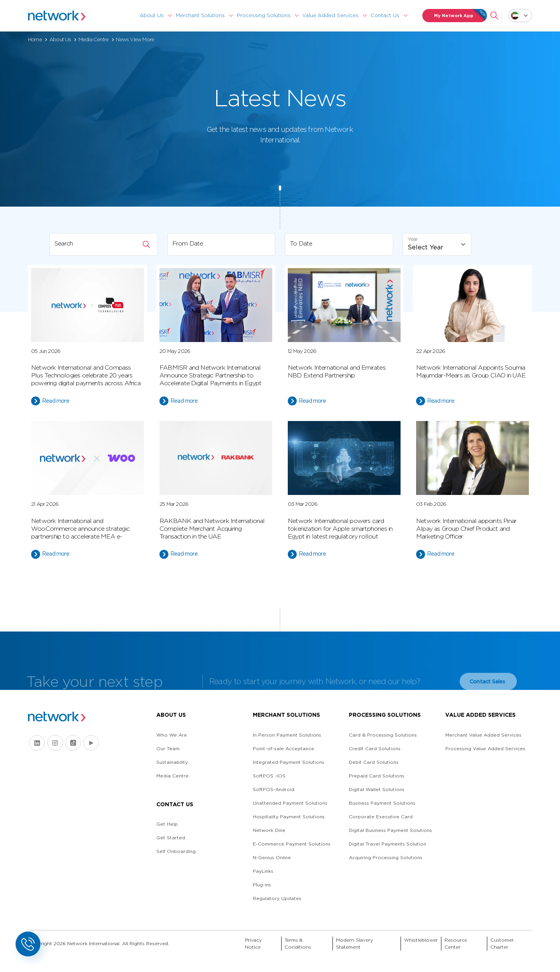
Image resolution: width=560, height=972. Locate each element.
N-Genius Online (272, 857)
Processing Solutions (264, 15)
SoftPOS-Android (274, 789)
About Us (152, 15)
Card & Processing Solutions (383, 735)
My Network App (461, 16)
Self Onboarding (176, 851)
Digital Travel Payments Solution (388, 844)
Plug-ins (262, 885)
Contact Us (385, 15)
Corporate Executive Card (381, 817)
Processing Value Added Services (485, 748)
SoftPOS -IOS (269, 776)
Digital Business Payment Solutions (390, 830)
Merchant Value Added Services (483, 735)
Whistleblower (421, 940)
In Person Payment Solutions (287, 735)
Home (35, 39)
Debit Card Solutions (374, 762)
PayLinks (263, 871)
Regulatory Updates (277, 898)
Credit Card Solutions (375, 748)
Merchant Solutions (200, 15)
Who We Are (172, 735)
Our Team (168, 748)
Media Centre (94, 39)
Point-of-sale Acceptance (283, 748)
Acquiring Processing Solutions (386, 857)
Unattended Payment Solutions (290, 803)
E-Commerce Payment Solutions (292, 844)
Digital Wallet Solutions (377, 789)
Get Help (167, 824)
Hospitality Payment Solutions (289, 817)
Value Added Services (330, 15)
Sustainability (172, 762)
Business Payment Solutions (382, 803)
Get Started (171, 838)
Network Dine (269, 830)
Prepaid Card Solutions (377, 776)
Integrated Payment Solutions (289, 762)
